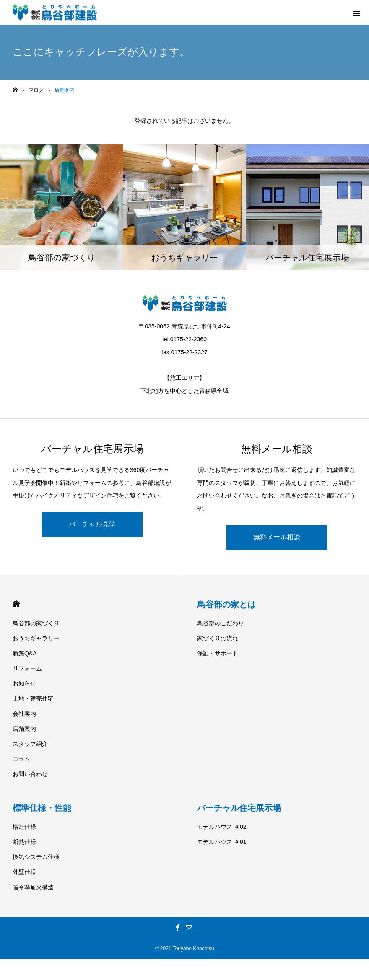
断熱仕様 (24, 842)
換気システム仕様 (36, 857)
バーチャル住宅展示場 (239, 808)
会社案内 (24, 714)
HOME (16, 604)
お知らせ (24, 683)
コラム (21, 759)
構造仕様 (24, 827)
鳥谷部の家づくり (36, 623)
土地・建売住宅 (33, 699)
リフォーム (27, 668)
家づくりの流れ (218, 638)
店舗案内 (24, 729)
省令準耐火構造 (33, 887)
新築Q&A (25, 653)
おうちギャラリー (36, 638)
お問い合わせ (30, 774)
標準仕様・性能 (42, 808)
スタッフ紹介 (30, 744)
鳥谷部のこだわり (221, 623)
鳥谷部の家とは (226, 604)
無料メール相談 (277, 537)
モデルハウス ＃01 (222, 842)
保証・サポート (218, 653)
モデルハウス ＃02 (222, 827)
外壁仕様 (24, 872)
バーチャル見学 (92, 524)
